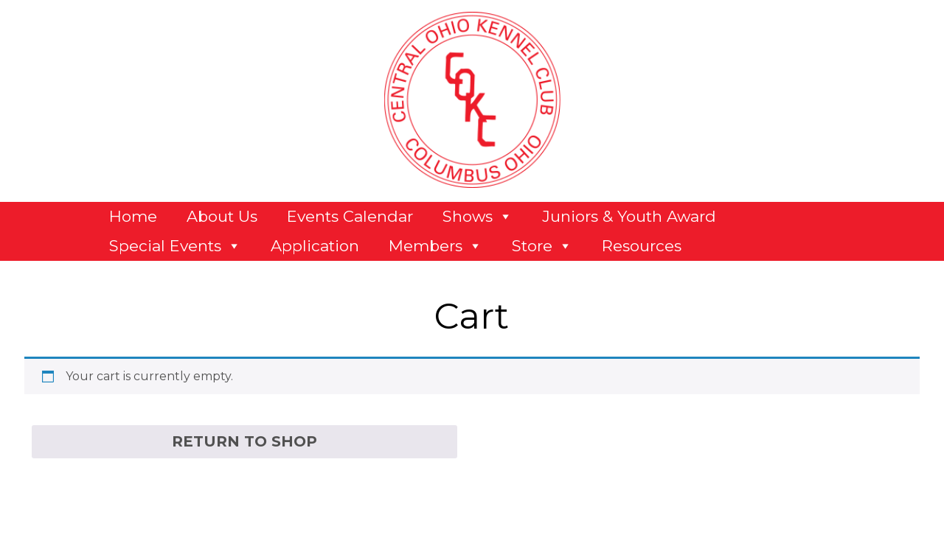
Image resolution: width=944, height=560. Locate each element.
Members (435, 246)
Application (315, 246)
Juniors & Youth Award (629, 216)
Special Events (175, 246)
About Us (222, 216)
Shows (478, 216)
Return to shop (244, 441)
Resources (642, 246)
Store (542, 246)
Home (133, 216)
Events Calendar (350, 216)
